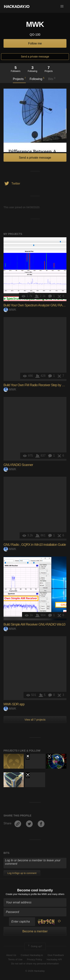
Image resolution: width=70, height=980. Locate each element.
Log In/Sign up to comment (22, 873)
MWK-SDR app (14, 704)
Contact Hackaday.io (32, 955)
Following (37, 79)
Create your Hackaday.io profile (21, 894)
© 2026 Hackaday (35, 971)
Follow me (35, 43)
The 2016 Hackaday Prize (49, 757)
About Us (11, 955)
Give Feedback (56, 955)
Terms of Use (15, 959)
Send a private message (35, 57)
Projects (19, 79)
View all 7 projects (35, 720)
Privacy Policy (35, 959)
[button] (62, 6)
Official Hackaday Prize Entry (28, 757)
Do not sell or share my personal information (35, 964)
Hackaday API (54, 959)
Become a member (35, 931)
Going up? (35, 946)
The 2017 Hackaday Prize (28, 775)
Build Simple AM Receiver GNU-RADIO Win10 (34, 624)
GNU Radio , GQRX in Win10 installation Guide (35, 545)
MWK (10, 310)
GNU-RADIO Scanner (18, 465)
